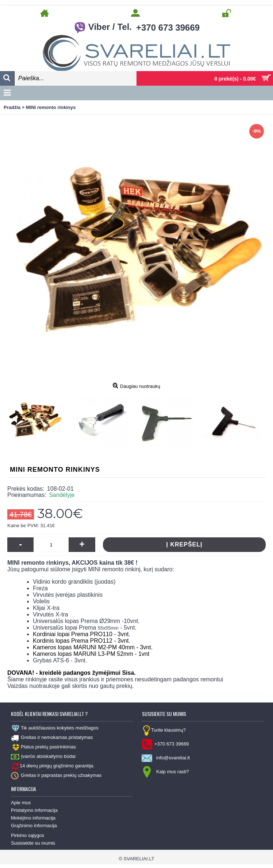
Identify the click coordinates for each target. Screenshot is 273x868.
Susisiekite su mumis (33, 843)
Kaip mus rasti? (166, 772)
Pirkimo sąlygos (28, 835)
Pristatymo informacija (34, 810)
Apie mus (21, 803)
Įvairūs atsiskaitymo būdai (43, 757)
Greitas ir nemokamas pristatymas (52, 738)
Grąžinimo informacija (34, 826)
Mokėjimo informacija (33, 818)
